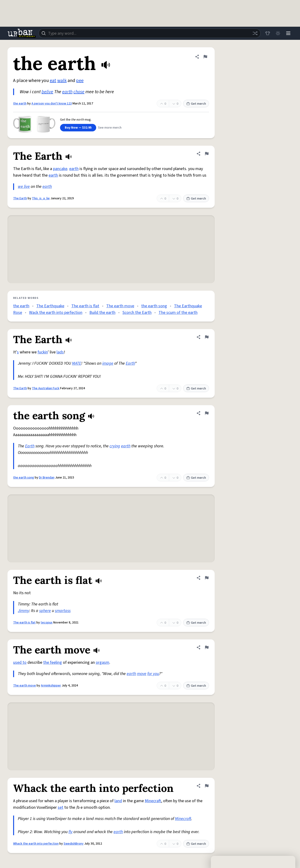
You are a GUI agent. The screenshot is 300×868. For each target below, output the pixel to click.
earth (67, 92)
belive (47, 92)
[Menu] (288, 33)
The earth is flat (85, 306)
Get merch (196, 104)
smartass (63, 611)
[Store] (268, 33)
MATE (77, 363)
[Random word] (255, 33)
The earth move (120, 306)
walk (62, 81)
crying (115, 446)
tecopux (47, 623)
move (142, 674)
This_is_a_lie (41, 198)
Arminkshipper (51, 686)
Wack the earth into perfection (56, 313)
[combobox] (150, 33)
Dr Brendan (47, 478)
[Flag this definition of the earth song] (207, 413)
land (118, 801)
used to (20, 662)
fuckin (43, 352)
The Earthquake (50, 306)
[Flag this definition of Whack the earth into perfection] (207, 786)
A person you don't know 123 (52, 104)
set (61, 807)
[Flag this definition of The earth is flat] (207, 578)
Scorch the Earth (137, 313)
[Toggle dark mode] (278, 33)
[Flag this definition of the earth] (205, 57)
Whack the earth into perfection (36, 844)
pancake (60, 169)
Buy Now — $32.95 (78, 128)
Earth (130, 363)
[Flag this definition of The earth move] (207, 647)
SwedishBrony (74, 844)
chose (79, 92)
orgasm (103, 662)
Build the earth (102, 313)
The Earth (20, 198)
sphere (45, 611)
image (108, 363)
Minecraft (153, 801)
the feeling (53, 662)
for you (153, 674)
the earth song (154, 306)
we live (24, 187)
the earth (20, 104)
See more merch (110, 128)
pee (80, 81)
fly (70, 832)
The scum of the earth (178, 313)
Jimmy (23, 611)
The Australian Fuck (46, 388)
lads (60, 352)
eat (53, 81)
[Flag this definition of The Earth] (207, 154)
